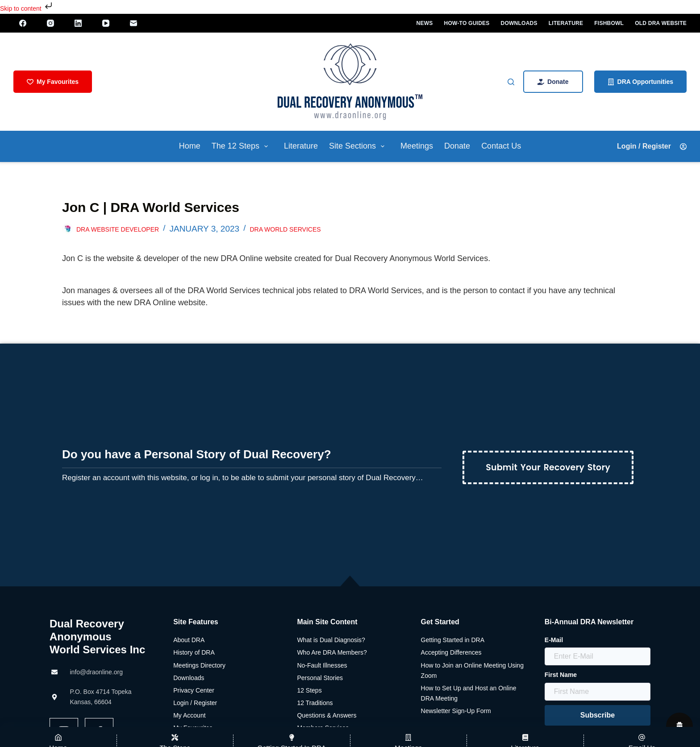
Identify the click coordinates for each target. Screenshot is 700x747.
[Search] (511, 82)
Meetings (417, 146)
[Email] (134, 23)
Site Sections (358, 146)
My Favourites (53, 82)
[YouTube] (107, 23)
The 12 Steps (242, 146)
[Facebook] (24, 23)
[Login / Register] (650, 146)
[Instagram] (51, 23)
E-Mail (554, 640)
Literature (566, 23)
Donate (553, 82)
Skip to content (27, 8)
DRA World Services (285, 229)
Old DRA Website (661, 23)
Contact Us (501, 146)
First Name (561, 675)
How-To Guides (467, 23)
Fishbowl (609, 23)
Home (190, 146)
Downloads (519, 23)
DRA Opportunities (640, 82)
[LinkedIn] (79, 23)
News (425, 23)
